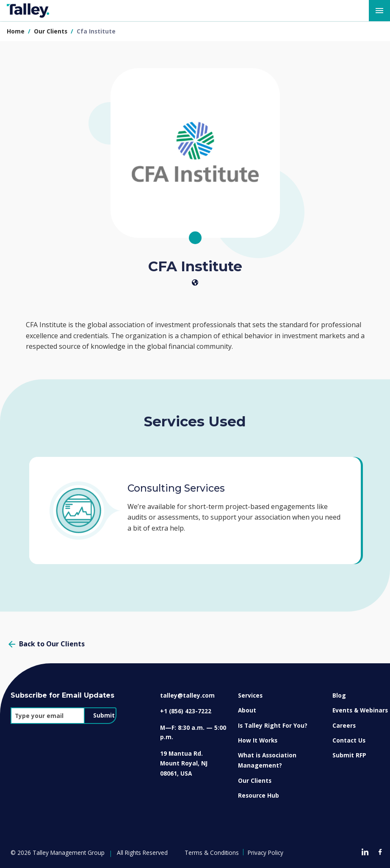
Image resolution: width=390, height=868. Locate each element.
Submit (104, 715)
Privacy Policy (266, 853)
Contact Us (349, 740)
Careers (344, 725)
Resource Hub (259, 795)
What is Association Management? (267, 760)
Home (16, 31)
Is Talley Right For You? (273, 725)
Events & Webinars (360, 710)
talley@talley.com (187, 695)
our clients (51, 31)
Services (250, 695)
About (247, 710)
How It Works (258, 740)
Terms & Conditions (212, 853)
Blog (339, 695)
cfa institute (96, 31)
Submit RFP (349, 755)
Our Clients (255, 780)
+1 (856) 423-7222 (186, 711)
